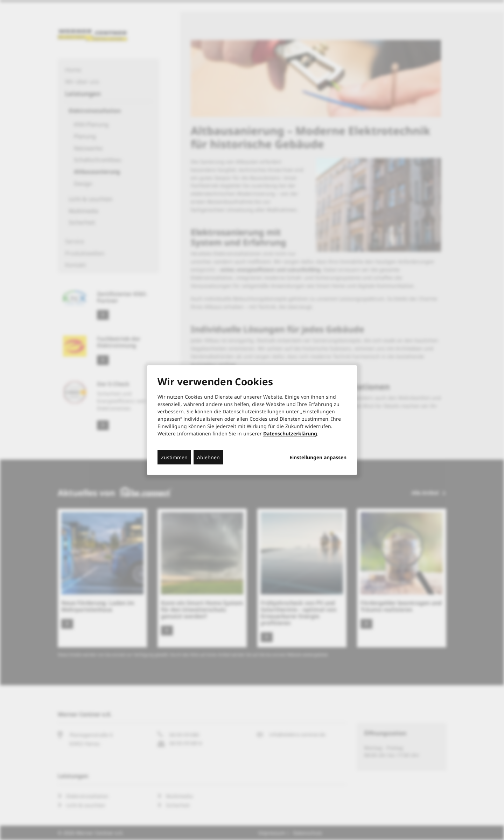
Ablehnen (208, 457)
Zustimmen (174, 457)
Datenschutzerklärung (290, 433)
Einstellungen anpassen (318, 457)
